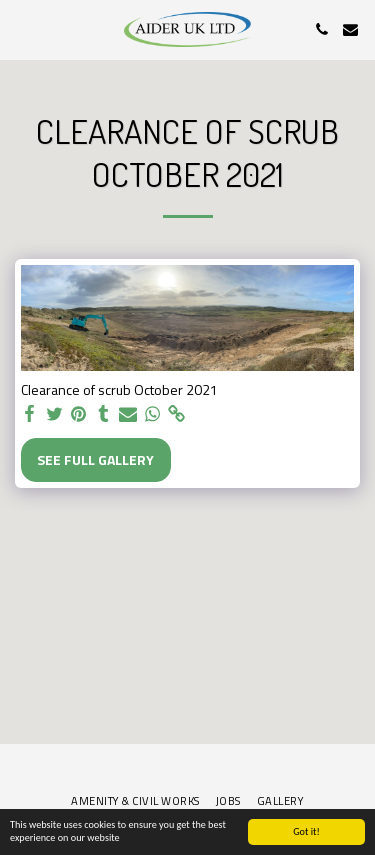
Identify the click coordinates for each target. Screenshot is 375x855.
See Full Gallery (95, 459)
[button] (22, 28)
